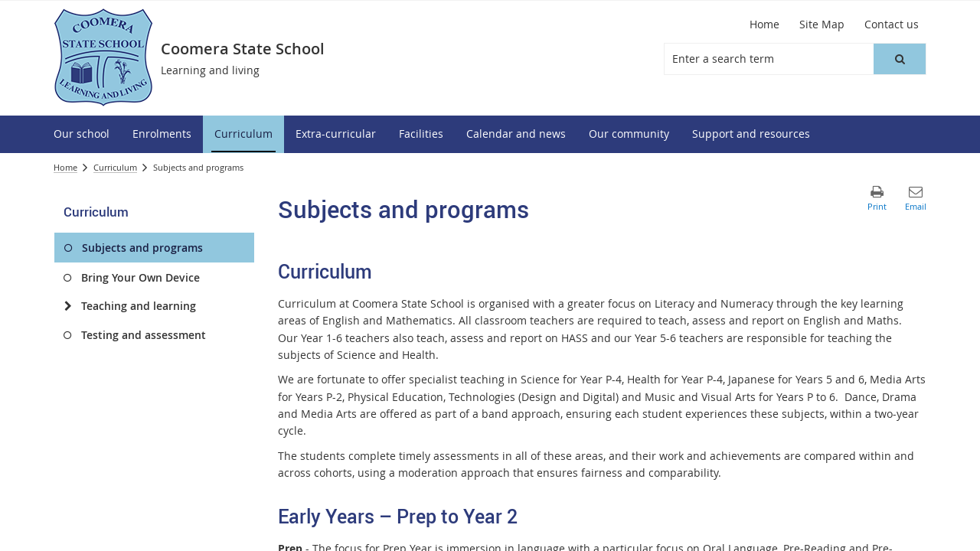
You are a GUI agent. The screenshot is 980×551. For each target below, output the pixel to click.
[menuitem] (82, 134)
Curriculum (115, 167)
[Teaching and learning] (68, 306)
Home (65, 167)
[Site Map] (822, 24)
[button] (900, 59)
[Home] (764, 24)
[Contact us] (892, 24)
